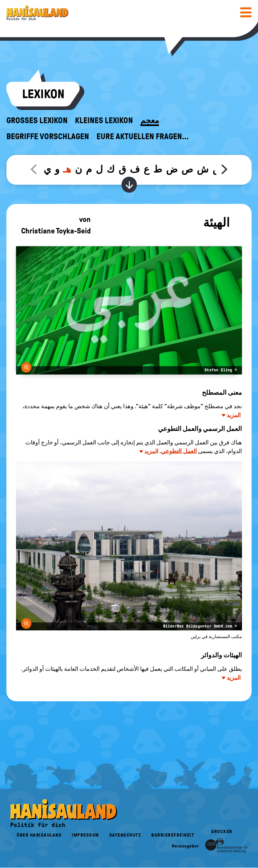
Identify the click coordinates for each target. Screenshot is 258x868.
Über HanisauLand (39, 835)
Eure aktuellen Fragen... (143, 137)
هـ (67, 169)
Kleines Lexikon (104, 121)
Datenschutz (125, 835)
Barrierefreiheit (173, 835)
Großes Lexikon (37, 121)
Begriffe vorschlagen (48, 137)
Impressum (85, 835)
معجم (150, 121)
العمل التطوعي (179, 451)
